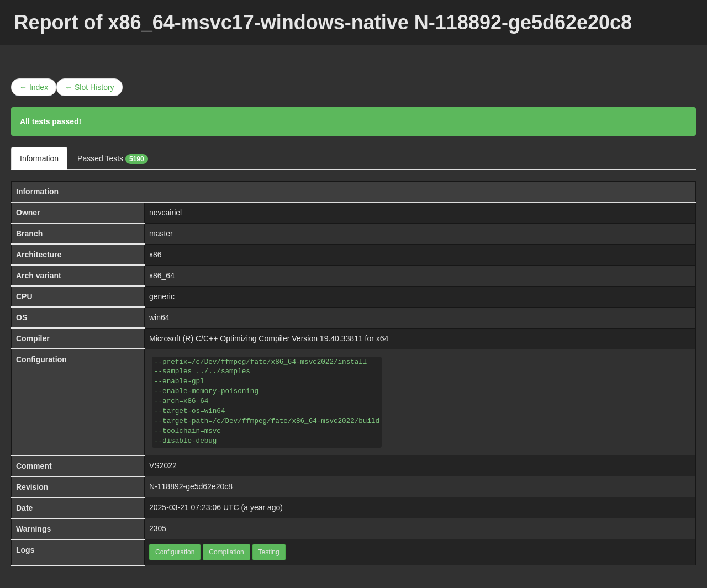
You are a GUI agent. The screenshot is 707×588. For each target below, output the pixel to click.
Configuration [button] (175, 552)
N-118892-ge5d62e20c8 (191, 486)
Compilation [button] (226, 552)
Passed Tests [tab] (113, 159)
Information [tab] (39, 158)
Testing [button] (269, 552)
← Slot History (89, 87)
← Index (34, 87)
